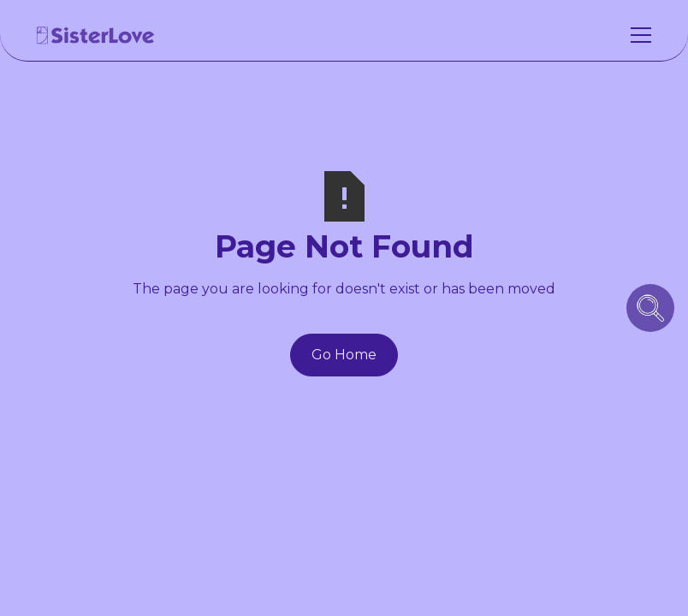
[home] (96, 35)
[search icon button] (650, 308)
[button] (638, 35)
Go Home (344, 355)
